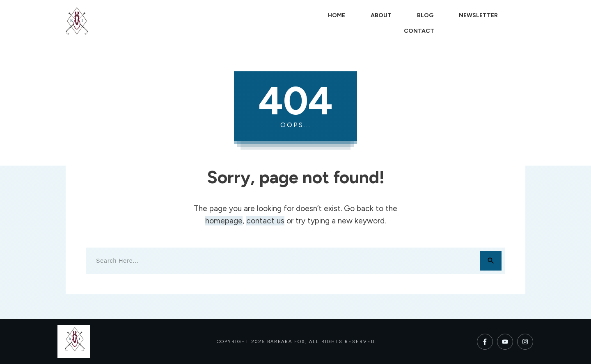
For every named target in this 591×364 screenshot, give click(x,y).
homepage (224, 221)
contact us (265, 221)
